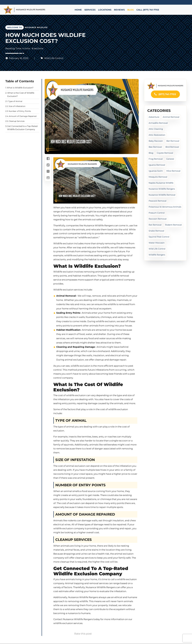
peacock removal (158, 201)
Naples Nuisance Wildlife (161, 183)
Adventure (154, 117)
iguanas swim (156, 171)
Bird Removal (172, 147)
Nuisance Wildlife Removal (162, 195)
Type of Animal (15, 101)
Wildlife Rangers (157, 255)
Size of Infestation (17, 106)
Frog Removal (156, 159)
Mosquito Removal (158, 177)
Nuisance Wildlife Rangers (162, 189)
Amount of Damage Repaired (23, 116)
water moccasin (157, 243)
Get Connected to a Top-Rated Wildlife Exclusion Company (22, 128)
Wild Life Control (54, 58)
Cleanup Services (17, 121)
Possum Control (157, 213)
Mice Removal (173, 171)
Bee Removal (155, 147)
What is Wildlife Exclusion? (20, 88)
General (170, 159)
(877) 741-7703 (165, 94)
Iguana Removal (157, 165)
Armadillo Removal (158, 123)
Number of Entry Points (20, 111)
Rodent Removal (173, 225)
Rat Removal (155, 225)
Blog (151, 153)
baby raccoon (156, 141)
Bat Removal (173, 141)
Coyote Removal (165, 153)
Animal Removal (171, 117)
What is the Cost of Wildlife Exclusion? (21, 95)
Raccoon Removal (158, 219)
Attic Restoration (157, 135)
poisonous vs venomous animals (165, 207)
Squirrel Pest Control (159, 237)
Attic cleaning (156, 129)
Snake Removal (156, 231)
